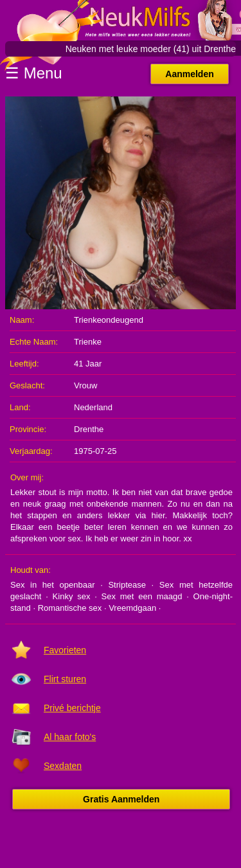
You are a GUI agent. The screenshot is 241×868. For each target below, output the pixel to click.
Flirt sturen (65, 679)
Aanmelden (189, 74)
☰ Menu (34, 73)
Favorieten (65, 650)
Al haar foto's (70, 737)
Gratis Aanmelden (121, 799)
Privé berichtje (72, 708)
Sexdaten (63, 766)
